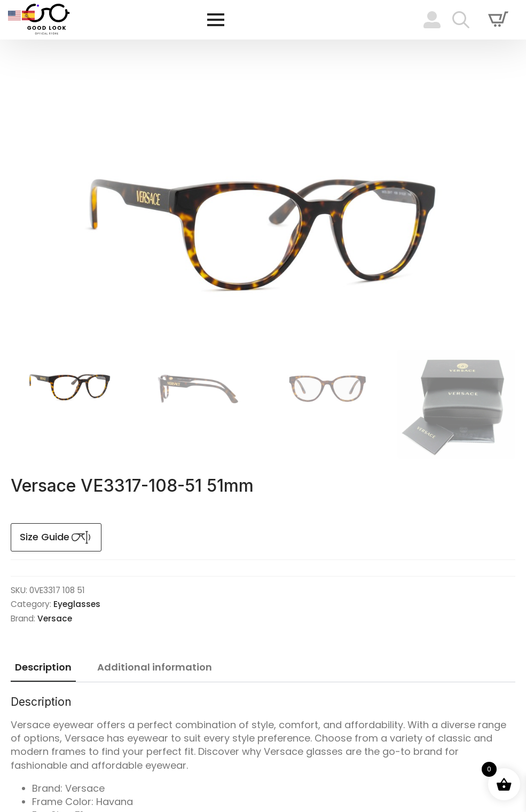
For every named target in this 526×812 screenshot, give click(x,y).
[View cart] (498, 20)
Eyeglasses (77, 604)
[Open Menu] (216, 20)
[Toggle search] (461, 20)
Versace (55, 618)
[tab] (43, 668)
